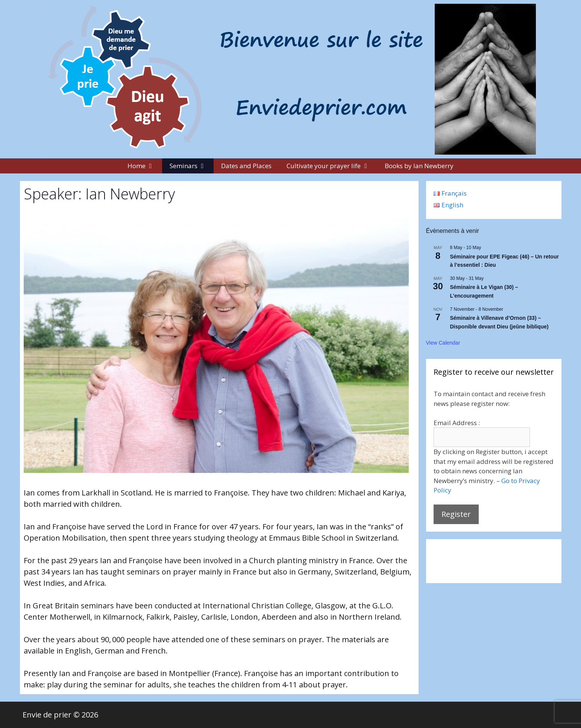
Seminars (192, 166)
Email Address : (457, 423)
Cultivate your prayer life (332, 166)
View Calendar (443, 343)
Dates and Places (246, 166)
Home (145, 166)
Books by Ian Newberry (419, 166)
